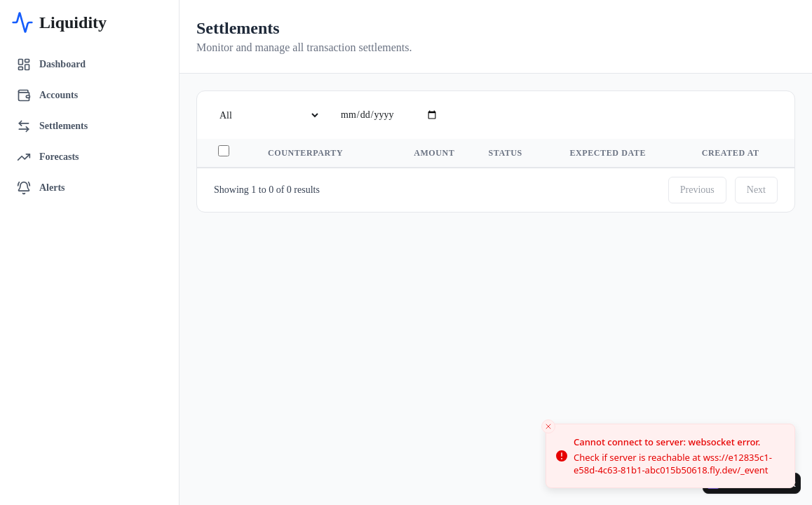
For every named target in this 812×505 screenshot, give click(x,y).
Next (756, 190)
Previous (697, 190)
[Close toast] (548, 426)
